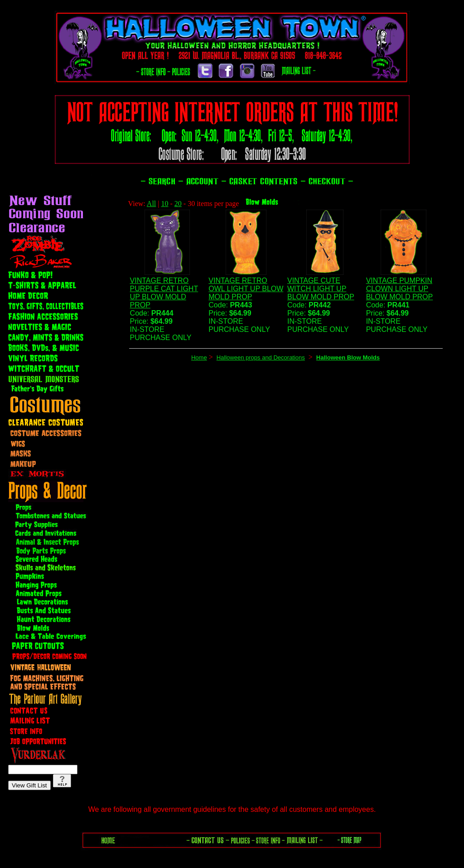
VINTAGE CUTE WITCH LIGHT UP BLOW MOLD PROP (321, 289)
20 (178, 204)
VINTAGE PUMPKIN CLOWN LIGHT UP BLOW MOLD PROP (400, 289)
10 (165, 204)
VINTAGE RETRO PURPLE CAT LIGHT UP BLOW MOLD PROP (164, 293)
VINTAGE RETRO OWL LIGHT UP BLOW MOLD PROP (246, 289)
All (151, 204)
